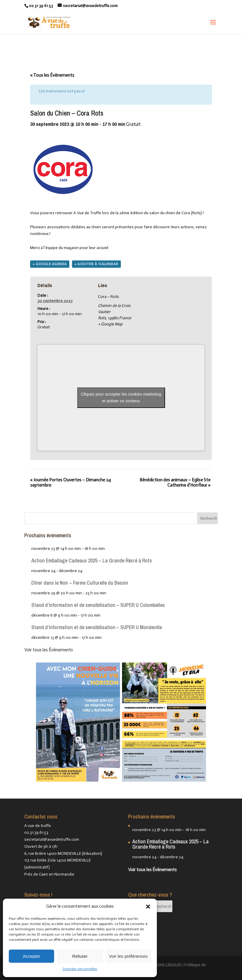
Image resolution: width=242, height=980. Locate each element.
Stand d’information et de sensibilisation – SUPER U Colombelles (98, 605)
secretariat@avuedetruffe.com (52, 839)
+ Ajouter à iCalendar (96, 264)
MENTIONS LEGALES (163, 965)
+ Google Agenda (50, 264)
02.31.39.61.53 (36, 832)
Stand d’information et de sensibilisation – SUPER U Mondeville (97, 627)
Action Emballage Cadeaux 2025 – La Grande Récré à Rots (92, 561)
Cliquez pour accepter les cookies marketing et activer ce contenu (121, 398)
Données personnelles (80, 969)
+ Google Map (110, 324)
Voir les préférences (128, 956)
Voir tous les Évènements (49, 650)
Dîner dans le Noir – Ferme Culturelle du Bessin (80, 583)
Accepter (31, 956)
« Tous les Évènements (52, 75)
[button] (148, 907)
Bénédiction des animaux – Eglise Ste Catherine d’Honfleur (175, 483)
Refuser (80, 956)
